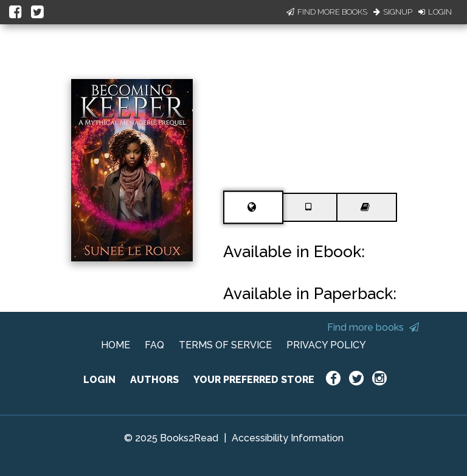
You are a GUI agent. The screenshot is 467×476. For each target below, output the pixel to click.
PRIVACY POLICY (326, 345)
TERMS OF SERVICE (225, 345)
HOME (116, 345)
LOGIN (99, 380)
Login (435, 12)
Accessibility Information (288, 438)
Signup (393, 12)
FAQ (154, 345)
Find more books (373, 327)
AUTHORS (154, 380)
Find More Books (327, 12)
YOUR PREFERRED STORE (254, 380)
